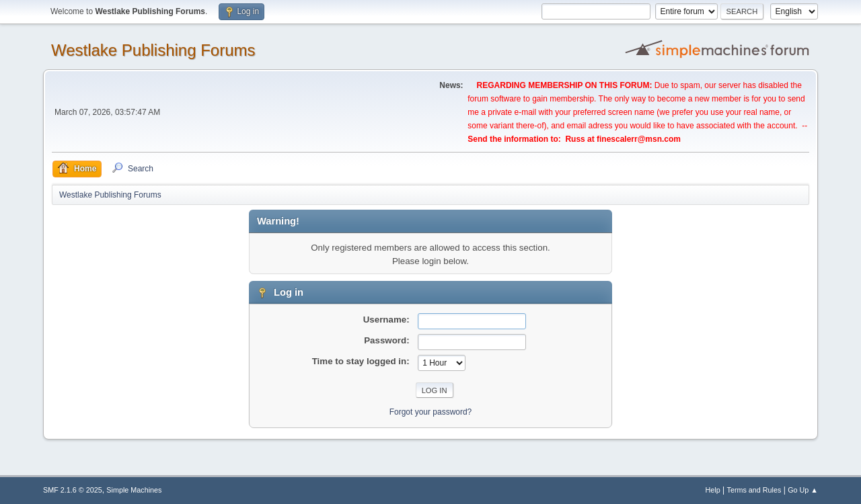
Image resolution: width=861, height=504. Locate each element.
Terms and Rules (754, 490)
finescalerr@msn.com (639, 139)
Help (713, 490)
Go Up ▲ (803, 490)
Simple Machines (134, 490)
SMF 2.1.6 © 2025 (73, 490)
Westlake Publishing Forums (153, 50)
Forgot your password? (431, 412)
